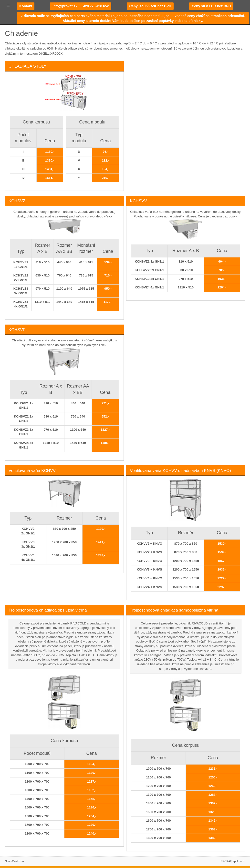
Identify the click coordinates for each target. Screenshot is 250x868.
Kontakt (26, 6)
